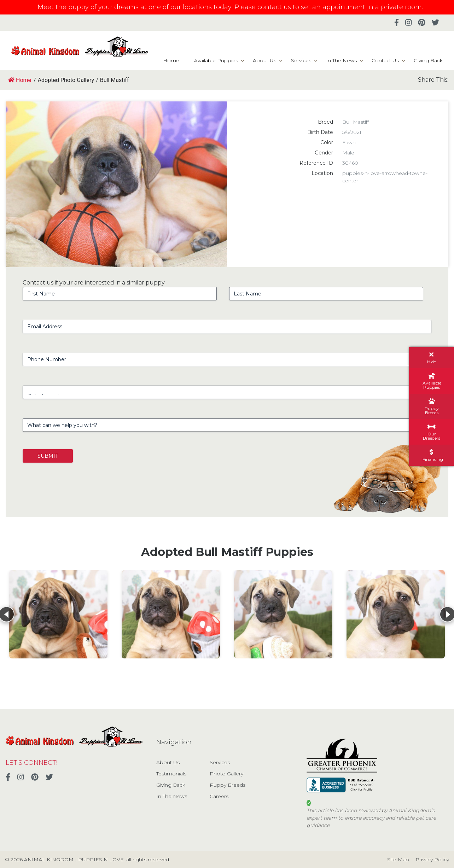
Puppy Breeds (228, 785)
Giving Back (428, 60)
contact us (274, 7)
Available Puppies (216, 60)
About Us (264, 60)
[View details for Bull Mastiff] (58, 614)
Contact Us (385, 60)
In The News (341, 60)
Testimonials (171, 774)
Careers (219, 796)
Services (301, 60)
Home (171, 60)
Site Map (398, 860)
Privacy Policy (432, 860)
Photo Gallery (226, 774)
